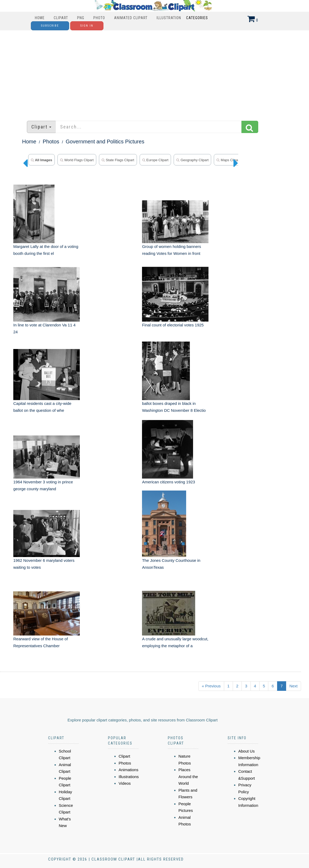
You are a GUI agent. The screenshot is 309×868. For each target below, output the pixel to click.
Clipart (61, 18)
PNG (81, 18)
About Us (247, 751)
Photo (99, 18)
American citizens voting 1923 (168, 482)
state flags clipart (118, 160)
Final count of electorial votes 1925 (173, 325)
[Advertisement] (154, 73)
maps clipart (228, 160)
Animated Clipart (131, 18)
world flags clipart (77, 160)
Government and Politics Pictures (105, 142)
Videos (125, 783)
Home (40, 18)
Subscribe (50, 26)
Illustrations (129, 777)
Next (293, 686)
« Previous (211, 686)
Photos (51, 142)
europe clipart (155, 160)
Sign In (87, 26)
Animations (128, 770)
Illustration (169, 18)
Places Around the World (188, 776)
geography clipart (192, 160)
